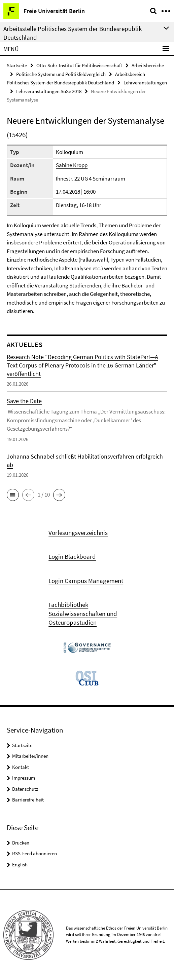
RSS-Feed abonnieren (34, 853)
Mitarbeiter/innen (30, 756)
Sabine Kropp (72, 165)
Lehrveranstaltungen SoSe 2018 (49, 91)
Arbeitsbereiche (148, 65)
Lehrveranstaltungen (145, 83)
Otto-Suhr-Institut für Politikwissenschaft (79, 65)
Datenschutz (25, 789)
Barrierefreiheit (28, 800)
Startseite (17, 65)
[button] (13, 495)
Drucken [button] (21, 843)
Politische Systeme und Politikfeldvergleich (61, 74)
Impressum (24, 778)
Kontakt (21, 767)
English (20, 865)
